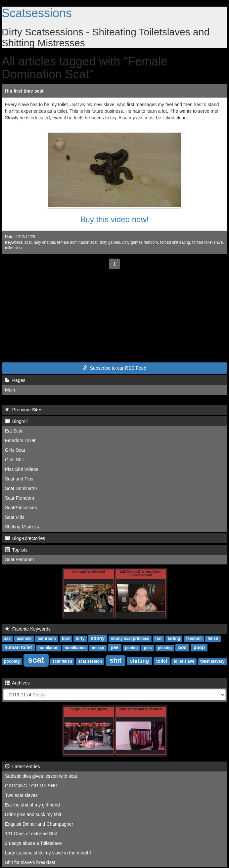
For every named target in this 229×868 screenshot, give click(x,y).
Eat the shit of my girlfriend (32, 805)
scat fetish (62, 661)
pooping (12, 661)
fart (158, 639)
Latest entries (23, 766)
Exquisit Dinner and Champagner (39, 824)
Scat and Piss (19, 479)
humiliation (75, 648)
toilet (162, 661)
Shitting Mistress (22, 527)
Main (10, 390)
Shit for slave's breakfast (30, 862)
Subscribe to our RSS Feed (114, 368)
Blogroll (16, 421)
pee (114, 647)
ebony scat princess (130, 639)
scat (28, 242)
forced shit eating (175, 242)
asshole (24, 639)
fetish (213, 639)
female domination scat (77, 242)
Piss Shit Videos (22, 469)
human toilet (18, 647)
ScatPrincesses (21, 508)
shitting (139, 661)
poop (199, 647)
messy (98, 648)
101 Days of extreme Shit (31, 834)
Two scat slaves (21, 795)
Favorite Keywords (28, 629)
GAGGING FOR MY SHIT (32, 786)
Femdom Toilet (20, 440)
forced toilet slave (208, 242)
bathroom (46, 639)
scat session (90, 661)
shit (115, 660)
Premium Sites (24, 410)
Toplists (16, 550)
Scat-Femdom (20, 498)
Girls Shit (14, 460)
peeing (132, 648)
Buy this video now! (115, 219)
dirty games (110, 242)
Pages (15, 380)
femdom (194, 639)
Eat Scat (14, 431)
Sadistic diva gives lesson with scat (41, 776)
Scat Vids (15, 517)
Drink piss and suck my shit (33, 814)
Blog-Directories (25, 538)
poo (182, 647)
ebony (98, 638)
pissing (165, 648)
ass (7, 639)
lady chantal (44, 242)
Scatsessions (37, 13)
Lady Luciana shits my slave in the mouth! (48, 853)
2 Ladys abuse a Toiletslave (33, 843)
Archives (17, 683)
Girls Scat (15, 450)
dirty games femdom (140, 242)
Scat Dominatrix (21, 488)
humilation (48, 648)
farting (174, 639)
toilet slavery (212, 661)
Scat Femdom (19, 559)
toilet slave (14, 248)
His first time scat (24, 91)
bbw (66, 639)
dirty (80, 639)
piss (148, 648)
